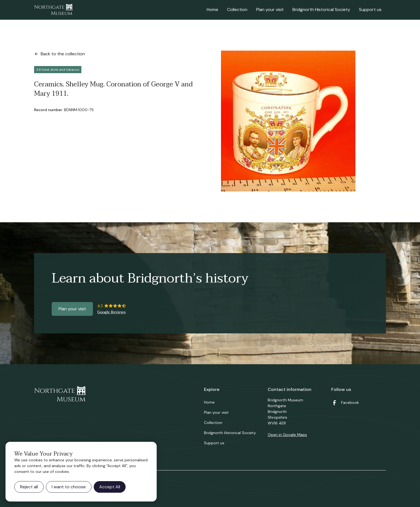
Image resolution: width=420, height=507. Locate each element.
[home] (53, 10)
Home (212, 9)
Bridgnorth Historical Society (321, 9)
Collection (237, 9)
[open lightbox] (288, 121)
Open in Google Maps (287, 435)
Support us (370, 9)
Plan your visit (270, 9)
